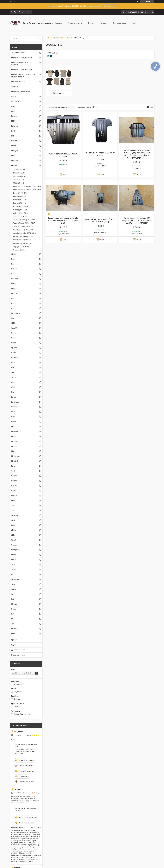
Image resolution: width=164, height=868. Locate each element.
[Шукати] (40, 38)
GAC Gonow (16, 313)
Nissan (14, 466)
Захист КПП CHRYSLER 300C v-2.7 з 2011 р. (100, 154)
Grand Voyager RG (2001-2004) (24, 233)
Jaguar (14, 377)
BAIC (13, 111)
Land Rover (15, 402)
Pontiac (14, 481)
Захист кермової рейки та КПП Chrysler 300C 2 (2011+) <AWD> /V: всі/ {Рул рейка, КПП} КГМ (137, 221)
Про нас (91, 23)
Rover (13, 500)
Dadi (13, 264)
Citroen (14, 254)
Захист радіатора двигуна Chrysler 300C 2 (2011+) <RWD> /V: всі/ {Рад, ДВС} (63, 221)
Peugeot (14, 476)
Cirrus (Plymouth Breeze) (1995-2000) (27, 186)
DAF (13, 274)
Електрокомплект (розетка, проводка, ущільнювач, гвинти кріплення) (26, 751)
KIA (12, 392)
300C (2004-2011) (20, 176)
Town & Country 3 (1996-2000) (24, 220)
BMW (13, 121)
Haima (14, 333)
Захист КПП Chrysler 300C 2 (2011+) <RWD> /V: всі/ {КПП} (100, 221)
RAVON (14, 491)
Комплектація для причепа (21, 70)
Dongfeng (15, 293)
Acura (13, 96)
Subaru (14, 555)
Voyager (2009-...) (20, 250)
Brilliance (15, 126)
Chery (13, 156)
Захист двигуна (59, 93)
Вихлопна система (18, 82)
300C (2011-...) (19, 180)
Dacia (13, 259)
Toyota (14, 570)
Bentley (14, 116)
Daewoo (14, 269)
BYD (13, 136)
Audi (13, 106)
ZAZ (13, 594)
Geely (13, 318)
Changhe (15, 151)
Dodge (14, 289)
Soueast (14, 545)
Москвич (15, 629)
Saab (13, 505)
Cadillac (14, 141)
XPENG (14, 589)
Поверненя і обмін (18, 655)
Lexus (13, 412)
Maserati (14, 432)
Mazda (14, 436)
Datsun (14, 284)
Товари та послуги (75, 23)
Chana (14, 146)
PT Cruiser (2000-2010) (22, 206)
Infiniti (13, 353)
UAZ (13, 574)
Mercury (14, 446)
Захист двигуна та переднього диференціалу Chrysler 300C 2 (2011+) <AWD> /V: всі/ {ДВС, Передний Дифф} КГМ (137, 154)
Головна (59, 23)
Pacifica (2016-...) (20, 203)
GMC (13, 323)
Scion (13, 520)
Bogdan (14, 609)
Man (13, 427)
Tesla (13, 565)
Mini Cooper (16, 456)
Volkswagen (16, 579)
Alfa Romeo (16, 101)
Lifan (13, 417)
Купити (65, 174)
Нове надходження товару (21, 91)
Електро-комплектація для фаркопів (21, 64)
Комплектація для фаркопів (22, 58)
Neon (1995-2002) (20, 196)
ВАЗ (13, 614)
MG (12, 451)
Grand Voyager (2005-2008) (23, 237)
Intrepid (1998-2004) (21, 193)
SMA (13, 535)
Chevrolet (15, 161)
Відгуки (14, 645)
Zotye (13, 599)
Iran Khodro (15, 358)
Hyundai (14, 348)
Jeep (13, 382)
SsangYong (15, 550)
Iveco (13, 367)
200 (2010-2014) (19, 170)
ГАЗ (13, 619)
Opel (13, 471)
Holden (14, 338)
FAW (13, 298)
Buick (13, 131)
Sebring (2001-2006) (21, 210)
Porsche (14, 486)
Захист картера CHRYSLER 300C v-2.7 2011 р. (63, 155)
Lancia (14, 397)
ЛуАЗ (13, 624)
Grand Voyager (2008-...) (22, 240)
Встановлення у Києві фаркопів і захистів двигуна (23, 76)
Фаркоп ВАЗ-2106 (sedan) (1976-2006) (26, 745)
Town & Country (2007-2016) (24, 226)
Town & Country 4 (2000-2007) (24, 223)
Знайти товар (110, 6)
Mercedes (15, 441)
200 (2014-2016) (19, 173)
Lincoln (14, 422)
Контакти (104, 23)
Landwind (15, 407)
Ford (13, 308)
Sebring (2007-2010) (21, 213)
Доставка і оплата (120, 23)
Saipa (13, 510)
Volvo (13, 584)
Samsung (15, 515)
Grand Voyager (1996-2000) (23, 230)
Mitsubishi (15, 461)
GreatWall (15, 328)
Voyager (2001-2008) (21, 247)
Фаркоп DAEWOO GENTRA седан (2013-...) (26, 809)
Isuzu (13, 363)
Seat (13, 525)
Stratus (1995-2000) (21, 216)
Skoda (14, 530)
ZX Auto (14, 604)
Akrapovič (15, 87)
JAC (13, 372)
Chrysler (69, 38)
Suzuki (14, 560)
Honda (14, 343)
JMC (13, 387)
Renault (14, 496)
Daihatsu (14, 279)
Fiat (13, 303)
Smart (14, 540)
